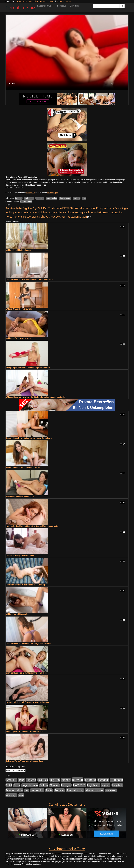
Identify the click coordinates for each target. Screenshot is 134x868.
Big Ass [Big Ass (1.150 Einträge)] (27, 208)
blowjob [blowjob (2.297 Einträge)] (68, 208)
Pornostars (62, 6)
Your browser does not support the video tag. (67, 52)
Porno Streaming (64, 1)
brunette (19, 198)
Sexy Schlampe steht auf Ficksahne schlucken (26, 673)
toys (84, 198)
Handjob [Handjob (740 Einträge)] (38, 212)
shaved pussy (65, 198)
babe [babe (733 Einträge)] (19, 208)
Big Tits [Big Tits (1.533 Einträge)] (48, 208)
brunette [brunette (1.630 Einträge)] (79, 208)
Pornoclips (33, 1)
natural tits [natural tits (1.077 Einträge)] (116, 212)
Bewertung (74, 6)
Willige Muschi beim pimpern (19, 250)
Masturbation (51, 198)
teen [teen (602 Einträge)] (84, 217)
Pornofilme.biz (20, 8)
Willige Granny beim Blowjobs (19, 309)
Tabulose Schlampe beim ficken (20, 497)
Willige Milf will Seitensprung (19, 338)
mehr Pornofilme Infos (14, 188)
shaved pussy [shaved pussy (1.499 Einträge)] (50, 217)
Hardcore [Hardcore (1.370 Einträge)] (49, 212)
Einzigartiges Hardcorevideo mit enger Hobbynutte (28, 368)
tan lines (77, 198)
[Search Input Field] (106, 6)
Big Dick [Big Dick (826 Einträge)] (38, 208)
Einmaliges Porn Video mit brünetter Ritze (24, 732)
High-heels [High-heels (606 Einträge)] (62, 212)
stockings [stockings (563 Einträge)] (76, 217)
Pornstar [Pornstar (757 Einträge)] (18, 217)
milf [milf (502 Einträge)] (107, 213)
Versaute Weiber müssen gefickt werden (23, 467)
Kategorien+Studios (45, 6)
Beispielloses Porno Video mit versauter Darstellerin (29, 438)
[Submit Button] (122, 6)
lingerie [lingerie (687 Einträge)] (73, 212)
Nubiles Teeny (26, 202)
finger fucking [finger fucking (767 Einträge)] (30, 785)
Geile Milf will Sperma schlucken (20, 555)
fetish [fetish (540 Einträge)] (118, 208)
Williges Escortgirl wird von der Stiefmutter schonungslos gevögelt (35, 397)
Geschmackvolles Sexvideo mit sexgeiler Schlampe (28, 644)
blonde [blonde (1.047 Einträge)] (58, 208)
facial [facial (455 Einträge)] (112, 208)
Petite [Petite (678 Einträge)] (9, 217)
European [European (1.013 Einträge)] (102, 208)
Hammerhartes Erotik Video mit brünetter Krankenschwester (32, 526)
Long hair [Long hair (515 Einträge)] (82, 213)
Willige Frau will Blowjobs (17, 614)
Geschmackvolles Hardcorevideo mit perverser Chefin (30, 280)
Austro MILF (22, 1)
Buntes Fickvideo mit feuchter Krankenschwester (27, 702)
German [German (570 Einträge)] (28, 212)
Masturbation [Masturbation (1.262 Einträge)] (97, 212)
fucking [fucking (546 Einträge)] (19, 213)
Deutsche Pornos (47, 1)
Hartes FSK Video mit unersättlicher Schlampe (26, 585)
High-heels (29, 198)
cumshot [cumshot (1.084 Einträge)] (90, 208)
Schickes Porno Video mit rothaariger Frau (25, 761)
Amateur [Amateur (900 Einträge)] (11, 208)
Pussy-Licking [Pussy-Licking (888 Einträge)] (32, 217)
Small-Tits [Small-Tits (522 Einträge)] (65, 217)
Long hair (40, 198)
